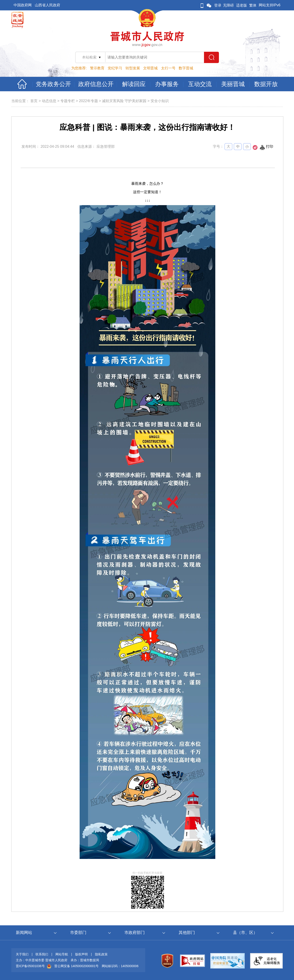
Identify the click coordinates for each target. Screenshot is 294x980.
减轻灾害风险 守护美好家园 (124, 101)
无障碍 (228, 5)
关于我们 (22, 954)
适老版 (242, 5)
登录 (218, 5)
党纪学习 (115, 68)
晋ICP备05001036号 (30, 966)
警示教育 (97, 68)
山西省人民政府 (47, 5)
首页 (34, 101)
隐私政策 (101, 954)
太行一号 (168, 68)
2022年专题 (88, 101)
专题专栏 (68, 101)
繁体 (253, 5)
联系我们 (42, 954)
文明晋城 (150, 68)
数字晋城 (186, 68)
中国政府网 (23, 5)
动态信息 (49, 101)
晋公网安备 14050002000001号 (77, 966)
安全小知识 (160, 101)
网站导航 (62, 954)
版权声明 (81, 954)
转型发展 (133, 68)
